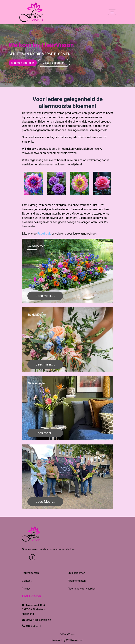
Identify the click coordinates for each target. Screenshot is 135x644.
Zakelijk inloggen (54, 63)
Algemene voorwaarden (82, 589)
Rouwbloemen (30, 573)
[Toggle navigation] (112, 12)
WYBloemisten (75, 640)
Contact (27, 581)
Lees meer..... (45, 296)
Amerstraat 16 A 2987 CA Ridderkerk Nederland (34, 610)
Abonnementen (77, 581)
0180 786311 (32, 626)
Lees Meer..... (45, 502)
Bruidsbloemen (76, 573)
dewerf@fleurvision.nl (37, 620)
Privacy (26, 589)
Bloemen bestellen (23, 63)
